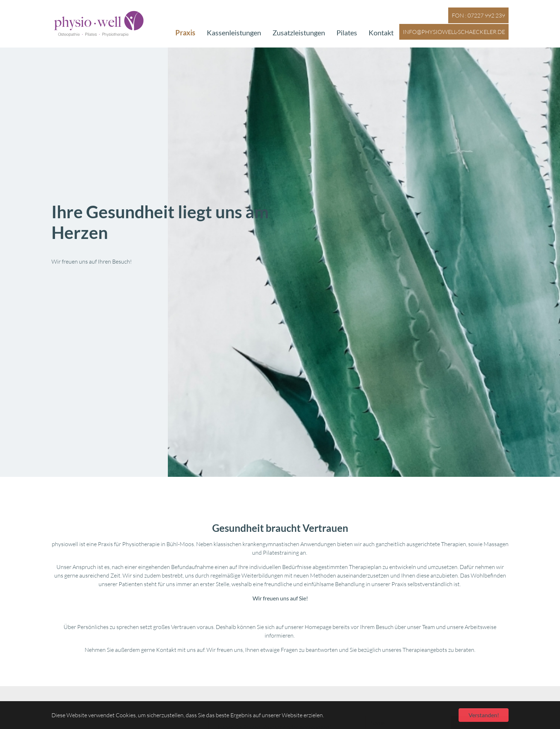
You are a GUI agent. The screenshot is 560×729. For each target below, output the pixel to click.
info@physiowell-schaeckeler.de (454, 30)
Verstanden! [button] (484, 715)
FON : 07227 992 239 (478, 13)
